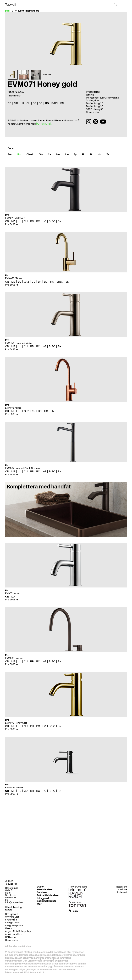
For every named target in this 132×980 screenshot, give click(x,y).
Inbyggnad (43, 898)
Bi (91, 155)
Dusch (41, 887)
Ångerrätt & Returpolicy (18, 931)
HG (47, 103)
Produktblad (93, 92)
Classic (30, 155)
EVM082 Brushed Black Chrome (22, 468)
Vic (41, 155)
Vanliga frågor (13, 923)
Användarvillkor (13, 934)
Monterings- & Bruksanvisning (103, 98)
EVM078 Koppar (14, 408)
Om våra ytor (12, 917)
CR (10, 103)
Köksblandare (45, 890)
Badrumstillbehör (46, 901)
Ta (108, 155)
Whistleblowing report (13, 908)
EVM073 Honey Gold (16, 723)
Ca (49, 155)
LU (22, 103)
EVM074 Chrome (14, 788)
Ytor (39, 904)
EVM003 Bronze (14, 658)
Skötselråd (11, 920)
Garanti (9, 928)
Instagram (121, 887)
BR (35, 103)
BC (41, 103)
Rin (83, 155)
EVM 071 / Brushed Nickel (19, 343)
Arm (10, 155)
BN (62, 103)
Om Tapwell (11, 914)
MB (16, 103)
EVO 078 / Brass (14, 278)
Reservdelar (93, 112)
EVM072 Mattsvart (15, 218)
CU (28, 103)
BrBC (55, 103)
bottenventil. (44, 124)
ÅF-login (73, 911)
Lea (58, 155)
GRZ (26, 282)
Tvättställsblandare (28, 11)
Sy (75, 155)
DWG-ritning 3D (95, 106)
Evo (19, 155)
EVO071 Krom (12, 593)
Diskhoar (42, 892)
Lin (67, 155)
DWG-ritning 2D (95, 103)
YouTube (122, 890)
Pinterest (122, 893)
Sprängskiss (93, 101)
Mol (99, 155)
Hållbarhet (11, 937)
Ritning (90, 95)
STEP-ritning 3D (95, 109)
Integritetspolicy (14, 926)
